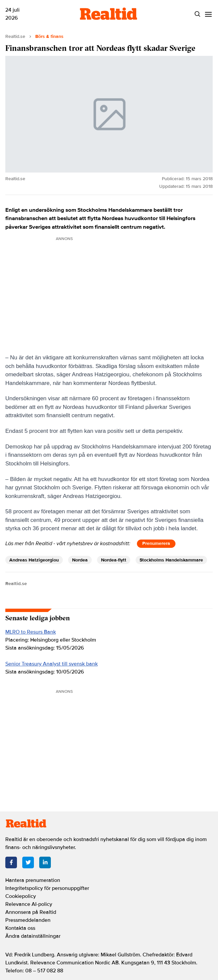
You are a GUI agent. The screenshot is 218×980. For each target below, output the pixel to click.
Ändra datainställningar (33, 936)
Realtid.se (15, 36)
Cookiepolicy (21, 896)
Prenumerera (156, 543)
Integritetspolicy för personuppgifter (47, 888)
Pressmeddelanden (28, 920)
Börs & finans (49, 36)
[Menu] (209, 14)
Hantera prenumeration (33, 880)
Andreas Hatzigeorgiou (34, 560)
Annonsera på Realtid (31, 912)
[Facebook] (11, 862)
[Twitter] (28, 862)
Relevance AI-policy (29, 904)
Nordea (80, 560)
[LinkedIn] (45, 862)
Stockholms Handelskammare (171, 560)
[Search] (198, 14)
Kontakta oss (20, 928)
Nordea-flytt (114, 560)
